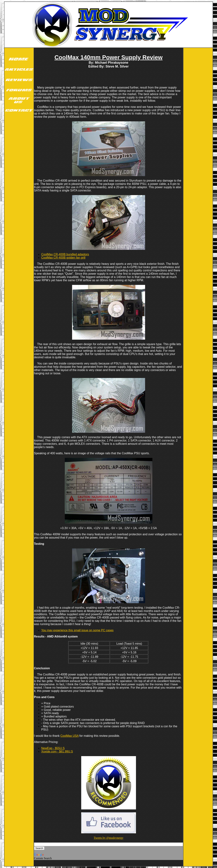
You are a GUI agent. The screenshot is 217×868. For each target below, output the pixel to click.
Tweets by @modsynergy (108, 838)
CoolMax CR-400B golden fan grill (63, 258)
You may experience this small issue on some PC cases (77, 630)
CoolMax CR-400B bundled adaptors (65, 254)
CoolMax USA (70, 736)
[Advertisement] (19, 173)
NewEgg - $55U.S (53, 748)
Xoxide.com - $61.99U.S (57, 751)
